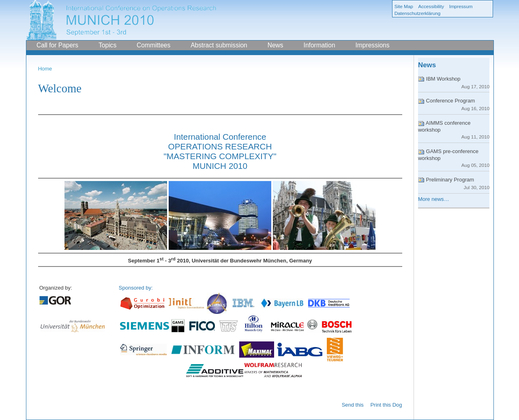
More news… (434, 199)
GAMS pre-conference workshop (454, 158)
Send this (353, 405)
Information (320, 45)
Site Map (404, 6)
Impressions (372, 45)
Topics (107, 45)
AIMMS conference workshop (454, 130)
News (276, 45)
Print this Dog (386, 405)
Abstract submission (219, 45)
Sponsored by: (136, 288)
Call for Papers (57, 45)
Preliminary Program (454, 183)
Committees (153, 45)
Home (45, 69)
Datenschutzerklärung (418, 13)
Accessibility (431, 6)
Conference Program (454, 104)
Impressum (461, 6)
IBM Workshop (454, 82)
